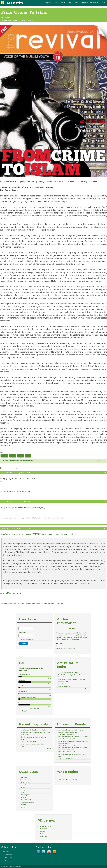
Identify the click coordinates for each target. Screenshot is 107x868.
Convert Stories (25, 782)
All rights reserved (16, 866)
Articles (56, 3)
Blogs (70, 3)
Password (22, 633)
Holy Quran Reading (65, 686)
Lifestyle (4, 456)
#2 (105, 502)
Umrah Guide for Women (28, 742)
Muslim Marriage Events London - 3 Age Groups (73, 737)
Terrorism (24, 805)
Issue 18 (8, 17)
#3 (105, 528)
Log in (103, 3)
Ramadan (23, 797)
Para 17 (61, 684)
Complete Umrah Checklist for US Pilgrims (34, 730)
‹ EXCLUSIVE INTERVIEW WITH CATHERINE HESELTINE (17, 461)
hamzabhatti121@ (45, 826)
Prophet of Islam (26, 800)
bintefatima (43, 829)
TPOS (12, 502)
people (13, 456)
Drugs (21, 456)
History (23, 790)
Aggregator (84, 3)
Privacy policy (7, 855)
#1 (105, 473)
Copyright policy (8, 857)
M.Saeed (42, 831)
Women (23, 807)
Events (76, 3)
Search (5, 860)
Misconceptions (25, 795)
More (87, 689)
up (52, 461)
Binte (41, 834)
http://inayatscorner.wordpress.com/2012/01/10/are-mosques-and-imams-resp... (36, 534)
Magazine (48, 3)
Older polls (24, 711)
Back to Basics (25, 785)
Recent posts (94, 3)
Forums (63, 3)
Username (23, 626)
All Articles (24, 777)
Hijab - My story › (101, 461)
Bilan (12, 473)
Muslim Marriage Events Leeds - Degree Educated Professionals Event (71, 731)
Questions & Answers (27, 802)
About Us (6, 852)
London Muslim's (8, 593)
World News (24, 780)
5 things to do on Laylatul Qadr (68, 672)
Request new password (28, 639)
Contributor (13, 20)
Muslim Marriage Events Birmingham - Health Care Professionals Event (73, 749)
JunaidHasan (43, 836)
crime (28, 456)
